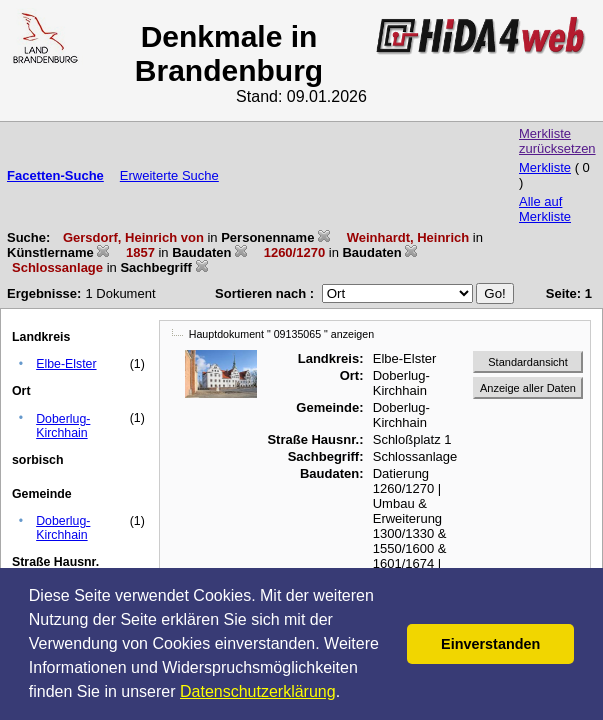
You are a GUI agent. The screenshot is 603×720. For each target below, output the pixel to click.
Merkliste (545, 167)
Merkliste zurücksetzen (557, 141)
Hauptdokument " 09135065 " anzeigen (281, 334)
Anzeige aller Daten (528, 388)
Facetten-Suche (55, 175)
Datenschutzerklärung (258, 691)
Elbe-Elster (66, 364)
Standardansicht (528, 362)
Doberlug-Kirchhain (63, 426)
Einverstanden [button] (490, 644)
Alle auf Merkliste (545, 209)
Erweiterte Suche (169, 175)
